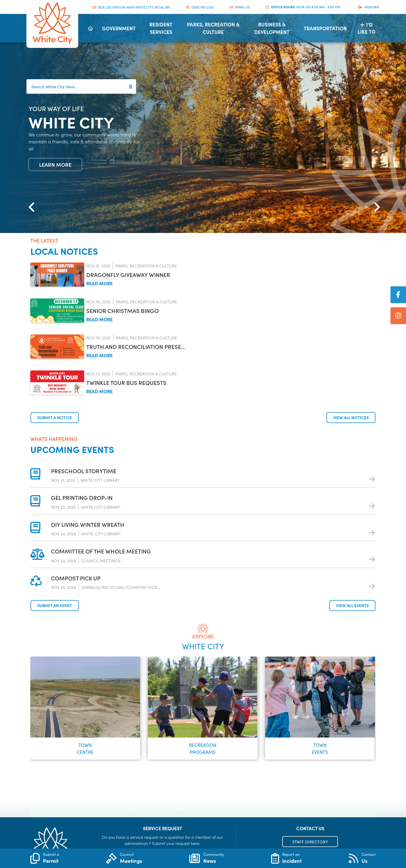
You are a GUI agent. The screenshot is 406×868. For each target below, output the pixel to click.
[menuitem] (90, 28)
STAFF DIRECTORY (310, 842)
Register (315, 797)
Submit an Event (55, 605)
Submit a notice (55, 417)
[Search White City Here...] (81, 86)
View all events (352, 605)
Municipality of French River (52, 23)
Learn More (55, 164)
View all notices (351, 417)
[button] (30, 200)
